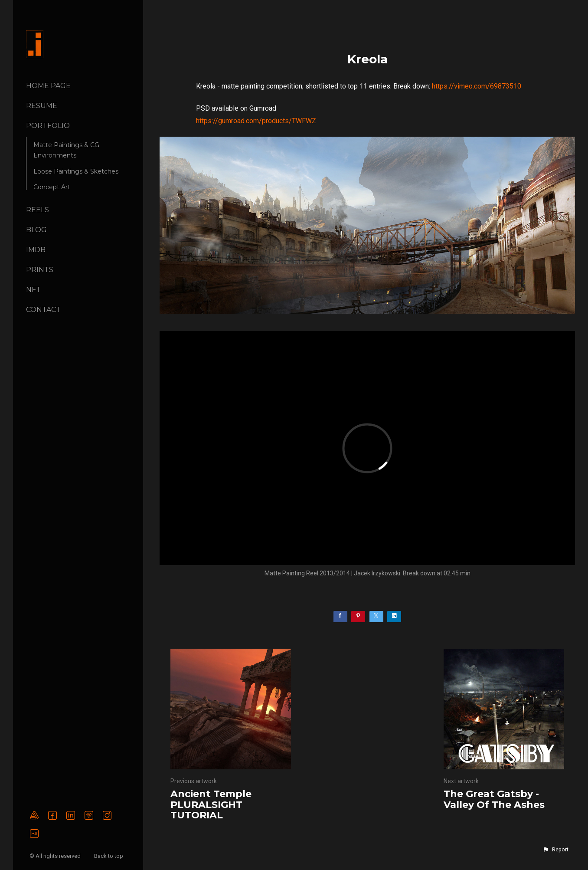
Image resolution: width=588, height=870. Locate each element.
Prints (40, 270)
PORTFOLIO (48, 126)
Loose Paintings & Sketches (76, 171)
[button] (555, 850)
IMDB (36, 250)
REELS (38, 210)
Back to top (109, 856)
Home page (48, 86)
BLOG (36, 230)
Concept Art (52, 187)
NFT (33, 290)
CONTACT (43, 310)
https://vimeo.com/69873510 (477, 86)
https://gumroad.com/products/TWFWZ (256, 121)
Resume (42, 106)
